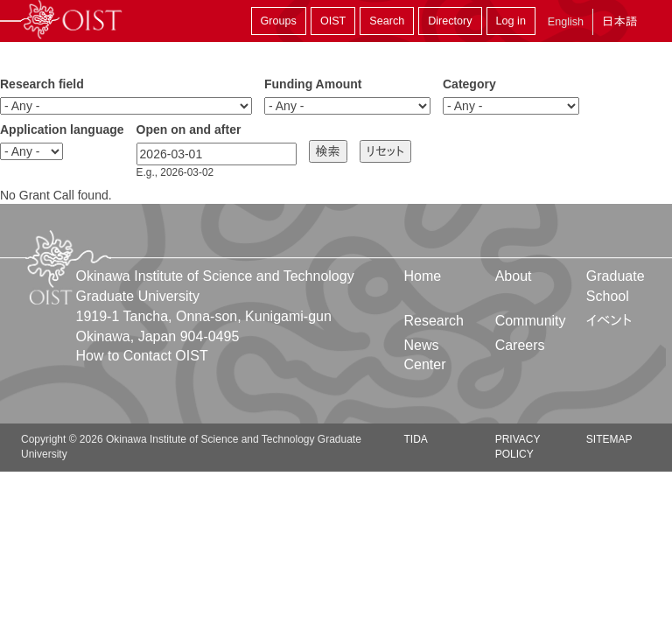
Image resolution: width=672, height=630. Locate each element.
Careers (520, 345)
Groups (279, 21)
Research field (42, 84)
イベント (609, 321)
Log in (511, 21)
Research (434, 321)
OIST (333, 21)
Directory (450, 21)
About (514, 276)
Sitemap (609, 439)
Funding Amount (313, 84)
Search (387, 21)
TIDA (416, 439)
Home (423, 276)
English (566, 22)
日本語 (619, 21)
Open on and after (189, 129)
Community (531, 321)
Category (469, 84)
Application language (62, 129)
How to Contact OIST (142, 356)
